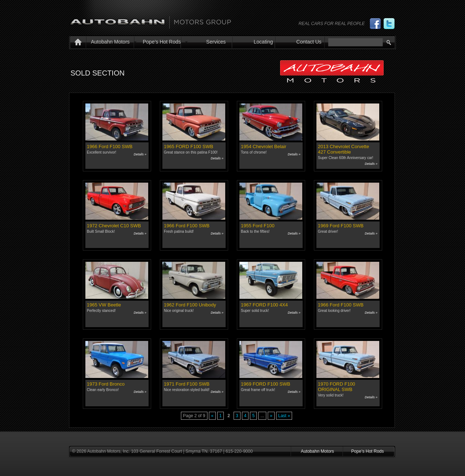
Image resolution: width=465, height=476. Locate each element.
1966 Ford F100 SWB (110, 147)
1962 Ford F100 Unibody (190, 305)
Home (77, 43)
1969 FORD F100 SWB (266, 384)
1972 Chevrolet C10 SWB (114, 226)
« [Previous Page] (212, 416)
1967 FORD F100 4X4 (264, 305)
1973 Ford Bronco (106, 384)
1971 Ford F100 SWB (187, 384)
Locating (263, 42)
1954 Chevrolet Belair (264, 147)
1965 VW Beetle (104, 305)
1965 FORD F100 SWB (189, 147)
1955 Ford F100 (258, 226)
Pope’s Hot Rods (162, 42)
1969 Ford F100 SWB (341, 226)
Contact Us (309, 42)
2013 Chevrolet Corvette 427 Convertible (343, 149)
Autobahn (151, 19)
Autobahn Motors (110, 42)
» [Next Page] (271, 416)
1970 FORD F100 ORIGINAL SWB (337, 387)
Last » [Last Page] (284, 416)
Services (216, 42)
